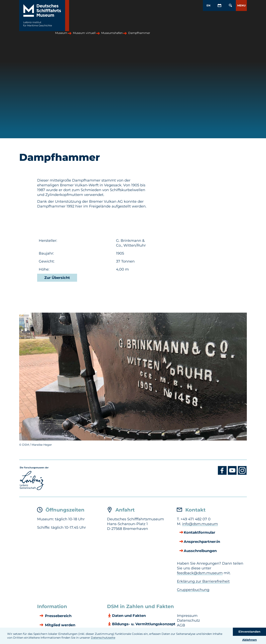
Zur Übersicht (57, 278)
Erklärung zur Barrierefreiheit (203, 581)
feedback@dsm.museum (200, 573)
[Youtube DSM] (233, 474)
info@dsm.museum (200, 524)
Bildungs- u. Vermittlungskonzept (144, 624)
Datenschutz (188, 620)
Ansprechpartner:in (202, 542)
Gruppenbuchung (193, 590)
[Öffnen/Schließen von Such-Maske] (230, 5)
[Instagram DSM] (242, 474)
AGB (181, 625)
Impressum (187, 616)
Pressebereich (58, 616)
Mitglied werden (60, 625)
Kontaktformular (199, 533)
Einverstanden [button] (249, 632)
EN (208, 5)
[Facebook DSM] (223, 474)
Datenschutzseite (103, 638)
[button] (241, 5)
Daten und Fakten (129, 616)
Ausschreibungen (200, 551)
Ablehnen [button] (250, 640)
